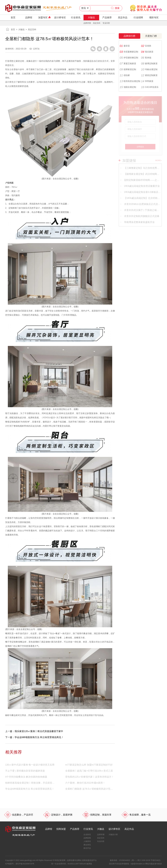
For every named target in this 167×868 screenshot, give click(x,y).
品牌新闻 (87, 838)
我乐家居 (147, 52)
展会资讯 (87, 845)
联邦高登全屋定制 (130, 81)
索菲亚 (125, 46)
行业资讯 (76, 18)
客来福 (146, 58)
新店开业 (87, 848)
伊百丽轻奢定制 (129, 58)
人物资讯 (87, 841)
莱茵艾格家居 (128, 64)
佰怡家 (125, 75)
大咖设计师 (113, 835)
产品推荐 (107, 18)
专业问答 (106, 23)
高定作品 (123, 18)
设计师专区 (60, 18)
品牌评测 (87, 23)
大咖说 (91, 18)
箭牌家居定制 (128, 69)
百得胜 (146, 46)
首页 (13, 18)
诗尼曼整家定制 (129, 52)
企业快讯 (87, 835)
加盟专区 (44, 18)
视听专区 (154, 18)
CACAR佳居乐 (150, 87)
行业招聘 (138, 18)
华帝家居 (147, 81)
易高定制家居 (149, 75)
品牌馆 (29, 18)
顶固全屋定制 (128, 87)
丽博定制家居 (149, 64)
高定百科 (97, 23)
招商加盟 (61, 829)
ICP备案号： (20, 864)
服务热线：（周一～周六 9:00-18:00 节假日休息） (136, 860)
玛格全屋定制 (149, 69)
